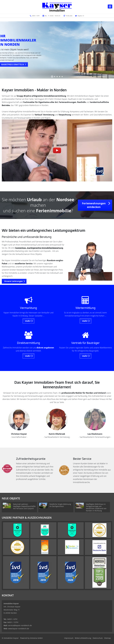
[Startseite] (57, 7)
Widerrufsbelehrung (83, 638)
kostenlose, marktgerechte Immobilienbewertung (39, 248)
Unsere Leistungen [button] (14, 281)
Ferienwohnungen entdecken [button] (94, 205)
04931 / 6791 (36, 16)
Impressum (69, 638)
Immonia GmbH (36, 638)
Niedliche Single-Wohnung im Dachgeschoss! (60, 505)
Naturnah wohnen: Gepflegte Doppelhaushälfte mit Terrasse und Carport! (24, 506)
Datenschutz (98, 638)
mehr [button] (28, 321)
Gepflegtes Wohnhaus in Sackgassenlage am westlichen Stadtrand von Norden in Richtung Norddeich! (96, 508)
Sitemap (107, 638)
